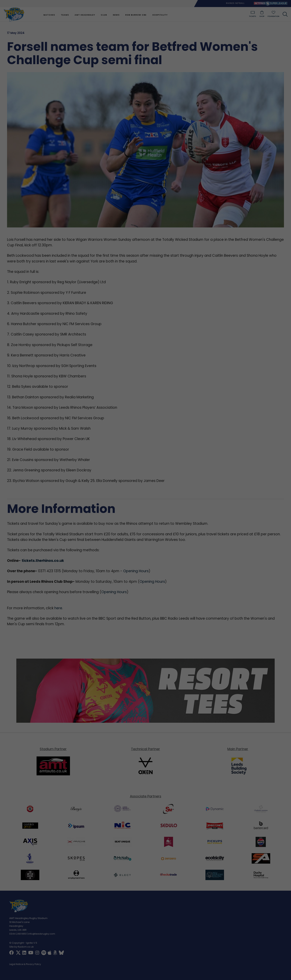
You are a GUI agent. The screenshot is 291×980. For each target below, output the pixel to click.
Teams (65, 15)
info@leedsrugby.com (42, 934)
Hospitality (160, 15)
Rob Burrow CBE (136, 15)
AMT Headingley (85, 15)
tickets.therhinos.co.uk (43, 561)
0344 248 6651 (18, 934)
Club (104, 15)
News (116, 15)
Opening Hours (136, 571)
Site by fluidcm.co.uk (22, 947)
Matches (49, 15)
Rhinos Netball (235, 3)
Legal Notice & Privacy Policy (25, 964)
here (58, 608)
